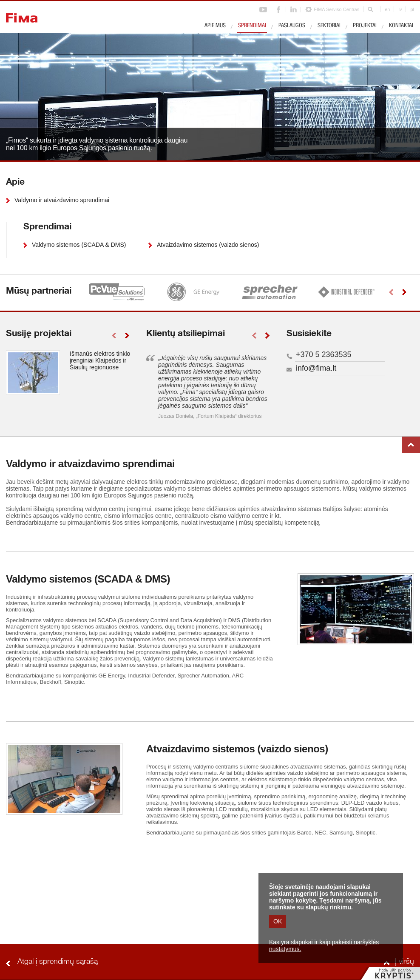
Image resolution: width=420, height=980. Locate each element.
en (387, 9)
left (391, 292)
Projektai (365, 26)
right (404, 292)
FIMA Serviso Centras (336, 9)
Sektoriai (329, 26)
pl (412, 9)
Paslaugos (292, 26)
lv (400, 9)
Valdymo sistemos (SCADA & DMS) (79, 245)
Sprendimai (252, 26)
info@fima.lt (316, 368)
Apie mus (215, 26)
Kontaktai (401, 26)
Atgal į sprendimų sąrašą (58, 962)
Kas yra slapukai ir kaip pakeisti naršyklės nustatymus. (324, 946)
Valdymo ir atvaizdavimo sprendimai (62, 200)
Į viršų (411, 445)
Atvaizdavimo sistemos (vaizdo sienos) (208, 245)
